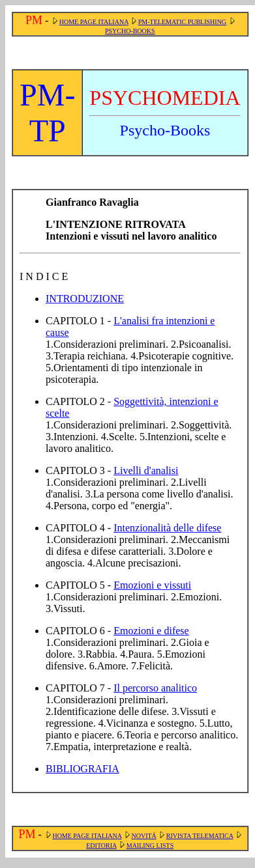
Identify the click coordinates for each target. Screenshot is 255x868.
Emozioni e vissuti (152, 585)
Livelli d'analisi (146, 470)
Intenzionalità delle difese (167, 528)
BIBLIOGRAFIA (82, 769)
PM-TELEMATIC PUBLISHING (182, 22)
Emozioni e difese (151, 631)
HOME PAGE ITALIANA (94, 22)
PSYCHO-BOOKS (130, 31)
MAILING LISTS (150, 846)
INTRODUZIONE (85, 299)
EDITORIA (101, 846)
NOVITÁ (143, 836)
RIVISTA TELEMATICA (200, 836)
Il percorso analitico (155, 688)
